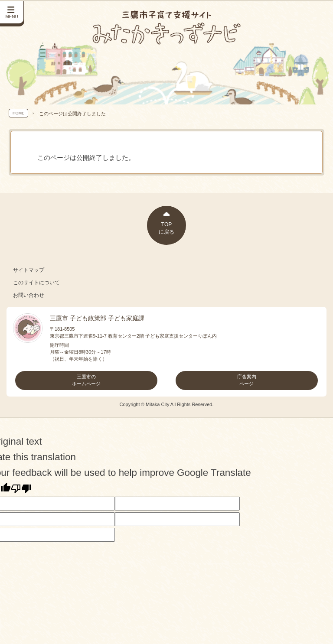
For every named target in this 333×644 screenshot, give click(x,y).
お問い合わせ (29, 295)
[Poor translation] (21, 488)
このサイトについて (36, 283)
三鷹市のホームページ (86, 380)
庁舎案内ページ (247, 380)
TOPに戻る (166, 228)
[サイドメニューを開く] (12, 13)
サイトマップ (29, 270)
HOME (18, 113)
